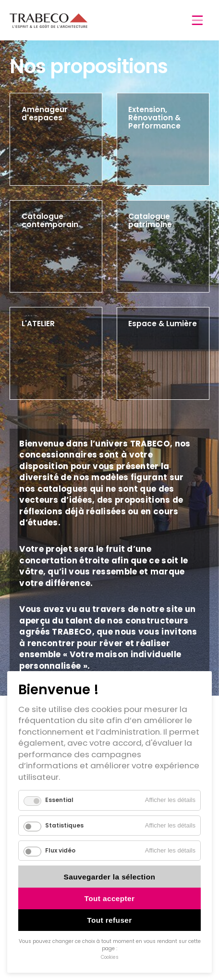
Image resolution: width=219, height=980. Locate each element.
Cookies (110, 957)
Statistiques (64, 825)
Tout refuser (109, 920)
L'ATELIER (38, 324)
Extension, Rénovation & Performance (154, 118)
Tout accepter (110, 898)
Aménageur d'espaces (45, 114)
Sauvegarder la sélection (110, 877)
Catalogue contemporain (50, 220)
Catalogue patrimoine (150, 220)
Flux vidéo (60, 850)
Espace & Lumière (163, 324)
